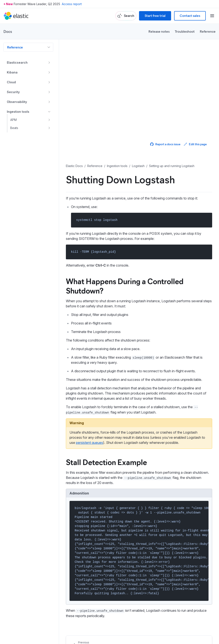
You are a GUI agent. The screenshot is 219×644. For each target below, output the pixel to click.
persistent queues (90, 443)
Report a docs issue (165, 144)
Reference (208, 31)
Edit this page (195, 144)
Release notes (159, 31)
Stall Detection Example (106, 462)
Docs (8, 31)
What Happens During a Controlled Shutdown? (125, 285)
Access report (72, 4)
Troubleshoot (185, 31)
